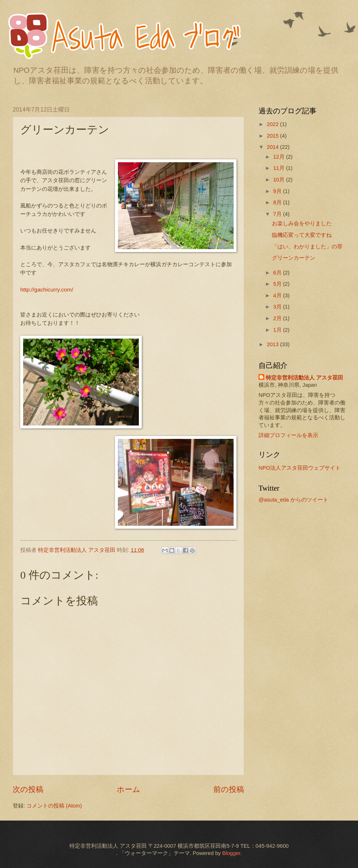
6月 (278, 273)
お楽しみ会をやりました (302, 223)
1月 (278, 330)
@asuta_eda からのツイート (293, 500)
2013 (274, 344)
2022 (274, 124)
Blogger (231, 853)
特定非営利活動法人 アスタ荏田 (304, 378)
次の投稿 (28, 789)
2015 (274, 136)
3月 (278, 307)
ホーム (129, 789)
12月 (279, 157)
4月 (278, 295)
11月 (279, 168)
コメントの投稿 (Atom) (54, 806)
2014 (274, 147)
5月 (278, 284)
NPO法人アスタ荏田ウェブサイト (300, 468)
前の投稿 (229, 789)
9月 (278, 191)
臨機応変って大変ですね (302, 235)
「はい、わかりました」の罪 (307, 247)
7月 (278, 214)
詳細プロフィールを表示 (288, 435)
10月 (279, 180)
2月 (278, 318)
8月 (278, 202)
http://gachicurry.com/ (47, 290)
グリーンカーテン (294, 258)
